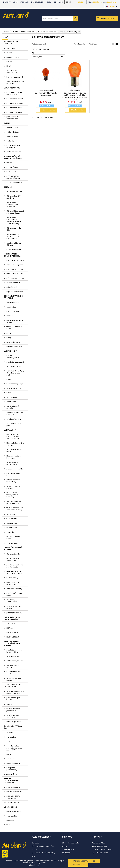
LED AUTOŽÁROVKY (12, 88)
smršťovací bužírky (14, 589)
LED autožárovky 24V (15, 103)
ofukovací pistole (14, 388)
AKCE (15, 2)
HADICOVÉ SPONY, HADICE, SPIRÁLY (12, 618)
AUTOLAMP (11, 48)
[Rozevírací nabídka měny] (82, 2)
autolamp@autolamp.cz (102, 850)
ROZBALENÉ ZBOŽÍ (11, 803)
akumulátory (12, 397)
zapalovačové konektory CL (13, 463)
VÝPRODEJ (24, 2)
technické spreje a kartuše (14, 328)
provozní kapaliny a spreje (15, 321)
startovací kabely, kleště (14, 450)
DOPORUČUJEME (38, 2)
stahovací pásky (13, 554)
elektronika (11, 737)
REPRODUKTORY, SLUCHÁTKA (13, 797)
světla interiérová (14, 152)
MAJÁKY (10, 163)
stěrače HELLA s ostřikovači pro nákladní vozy (13, 237)
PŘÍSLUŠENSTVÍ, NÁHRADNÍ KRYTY (13, 177)
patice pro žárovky (14, 613)
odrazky (10, 704)
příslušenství (12, 287)
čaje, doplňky (12, 816)
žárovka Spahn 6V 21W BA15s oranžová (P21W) (75, 94)
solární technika (13, 283)
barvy (9, 338)
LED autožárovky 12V (15, 99)
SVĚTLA (7, 123)
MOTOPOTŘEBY (10, 774)
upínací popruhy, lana (14, 474)
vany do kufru (12, 519)
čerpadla (10, 532)
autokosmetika (13, 302)
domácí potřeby (13, 763)
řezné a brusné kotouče (13, 407)
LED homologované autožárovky (14, 93)
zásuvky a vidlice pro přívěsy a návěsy (15, 692)
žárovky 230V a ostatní (13, 666)
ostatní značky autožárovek (12, 72)
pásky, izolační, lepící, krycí (13, 583)
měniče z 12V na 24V (15, 274)
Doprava (35, 843)
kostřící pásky (12, 578)
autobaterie (11, 402)
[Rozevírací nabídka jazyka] (112, 6)
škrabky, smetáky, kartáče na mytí (14, 502)
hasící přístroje (13, 311)
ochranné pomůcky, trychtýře (15, 414)
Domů (5, 37)
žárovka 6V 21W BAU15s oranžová (46, 94)
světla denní (11, 141)
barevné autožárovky (15, 77)
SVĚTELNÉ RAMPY (13, 167)
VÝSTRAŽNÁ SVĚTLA (14, 183)
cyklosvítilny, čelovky (15, 661)
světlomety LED (13, 128)
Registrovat (112, 2)
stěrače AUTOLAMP (14, 192)
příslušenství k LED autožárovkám (14, 118)
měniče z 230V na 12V (15, 278)
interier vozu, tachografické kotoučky (12, 495)
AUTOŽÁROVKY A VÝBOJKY (11, 43)
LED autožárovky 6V (14, 108)
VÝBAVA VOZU (10, 430)
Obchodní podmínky (71, 843)
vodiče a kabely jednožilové (13, 710)
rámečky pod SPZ (14, 722)
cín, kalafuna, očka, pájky (14, 425)
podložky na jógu (14, 811)
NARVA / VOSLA (13, 57)
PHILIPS (9, 62)
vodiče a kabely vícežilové (13, 716)
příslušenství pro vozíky (13, 699)
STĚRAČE (8, 187)
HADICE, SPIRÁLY (13, 637)
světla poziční (12, 136)
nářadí (9, 379)
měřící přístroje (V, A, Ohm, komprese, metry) (15, 373)
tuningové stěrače (14, 249)
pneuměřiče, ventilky (15, 469)
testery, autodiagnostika (13, 357)
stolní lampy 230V (14, 656)
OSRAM (9, 53)
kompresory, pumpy (15, 384)
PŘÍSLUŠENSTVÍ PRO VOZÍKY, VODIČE (12, 686)
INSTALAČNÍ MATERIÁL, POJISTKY (14, 548)
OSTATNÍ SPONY (13, 633)
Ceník (68, 2)
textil (8, 825)
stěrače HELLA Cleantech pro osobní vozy (12, 204)
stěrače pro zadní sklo (14, 229)
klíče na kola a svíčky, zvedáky (15, 444)
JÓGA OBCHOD (10, 807)
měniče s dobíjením (15, 265)
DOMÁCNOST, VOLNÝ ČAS (13, 727)
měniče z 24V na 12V (15, 269)
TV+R (9, 741)
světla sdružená (13, 132)
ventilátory (11, 514)
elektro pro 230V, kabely (14, 607)
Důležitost (99, 44)
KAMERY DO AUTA (13, 787)
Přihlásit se (98, 2)
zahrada (10, 759)
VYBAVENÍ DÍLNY (11, 351)
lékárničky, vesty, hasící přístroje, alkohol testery (13, 436)
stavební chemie (13, 342)
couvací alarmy (13, 543)
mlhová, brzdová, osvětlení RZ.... (14, 146)
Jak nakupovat (68, 850)
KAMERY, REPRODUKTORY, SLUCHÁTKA (11, 781)
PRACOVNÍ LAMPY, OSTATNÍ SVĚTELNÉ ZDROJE (12, 643)
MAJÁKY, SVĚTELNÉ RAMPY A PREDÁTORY (13, 157)
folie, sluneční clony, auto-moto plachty (15, 509)
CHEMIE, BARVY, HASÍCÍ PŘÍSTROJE (14, 297)
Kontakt (65, 846)
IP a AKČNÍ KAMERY (14, 792)
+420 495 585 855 (99, 846)
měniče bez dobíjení (15, 260)
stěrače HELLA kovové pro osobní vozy (15, 212)
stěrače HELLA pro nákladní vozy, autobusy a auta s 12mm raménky (14, 220)
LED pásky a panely (14, 112)
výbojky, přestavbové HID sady (15, 82)
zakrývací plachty (14, 419)
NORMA (10, 628)
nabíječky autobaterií (15, 362)
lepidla (9, 333)
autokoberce (12, 523)
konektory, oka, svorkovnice (13, 559)
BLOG (49, 2)
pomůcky (10, 820)
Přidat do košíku (49, 110)
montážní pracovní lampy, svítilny (14, 651)
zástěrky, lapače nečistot (13, 487)
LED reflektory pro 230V (14, 673)
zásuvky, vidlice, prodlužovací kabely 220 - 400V (15, 748)
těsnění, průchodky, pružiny (14, 594)
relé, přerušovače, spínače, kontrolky (14, 572)
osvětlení (10, 733)
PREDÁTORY (11, 172)
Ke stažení (59, 2)
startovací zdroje (14, 366)
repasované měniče (15, 292)
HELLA (9, 66)
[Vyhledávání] (60, 18)
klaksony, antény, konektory (14, 457)
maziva (10, 316)
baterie (10, 393)
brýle (9, 754)
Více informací (35, 865)
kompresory (12, 528)
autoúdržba (11, 307)
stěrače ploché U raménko (14, 197)
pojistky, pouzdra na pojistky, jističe (15, 566)
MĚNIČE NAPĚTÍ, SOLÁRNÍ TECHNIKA (12, 255)
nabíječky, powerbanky (12, 769)
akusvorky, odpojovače (12, 601)
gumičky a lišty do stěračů (14, 244)
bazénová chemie (14, 347)
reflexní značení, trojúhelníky (13, 481)
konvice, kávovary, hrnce (14, 538)
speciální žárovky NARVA (14, 679)
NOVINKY (7, 2)
